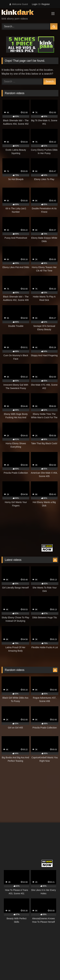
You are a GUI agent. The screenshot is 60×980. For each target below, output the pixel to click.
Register (46, 4)
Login (35, 4)
